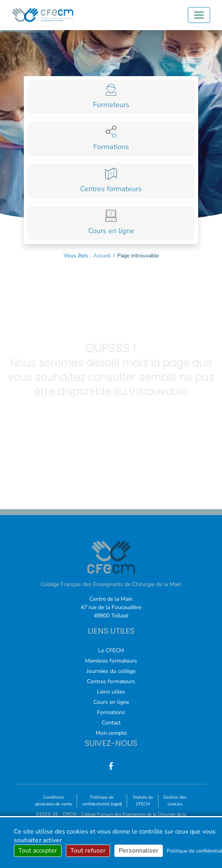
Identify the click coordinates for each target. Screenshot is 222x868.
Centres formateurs (111, 681)
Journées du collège (111, 671)
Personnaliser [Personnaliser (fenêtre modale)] (139, 851)
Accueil (102, 256)
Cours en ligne (111, 702)
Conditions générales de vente (54, 801)
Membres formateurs (111, 661)
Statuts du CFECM (143, 801)
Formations (111, 712)
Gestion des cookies (175, 801)
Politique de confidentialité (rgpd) (102, 801)
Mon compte (111, 733)
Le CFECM (111, 651)
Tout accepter (38, 851)
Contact (111, 723)
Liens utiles (111, 692)
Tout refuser (88, 851)
